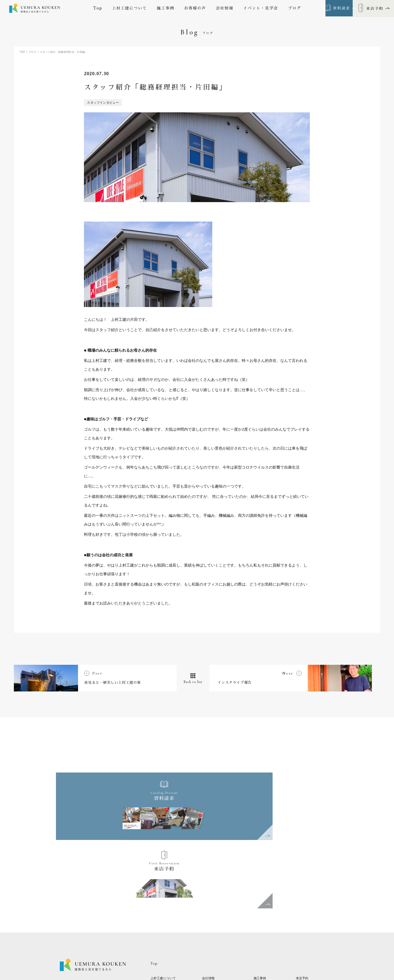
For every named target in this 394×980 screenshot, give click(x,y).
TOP (22, 52)
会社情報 (225, 9)
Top (98, 9)
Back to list (197, 753)
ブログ (295, 9)
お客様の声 (195, 9)
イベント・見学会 (261, 9)
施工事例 (166, 9)
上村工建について (129, 9)
